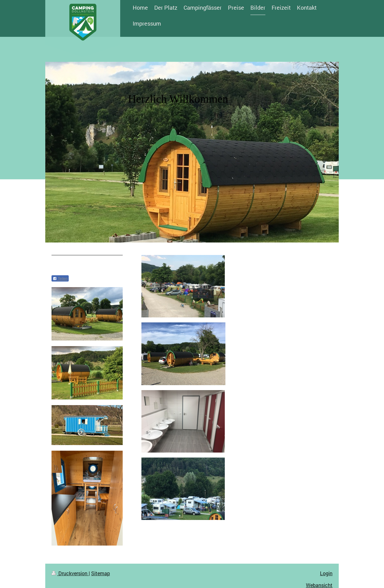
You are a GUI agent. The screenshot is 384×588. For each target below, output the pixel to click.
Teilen (60, 279)
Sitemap (101, 573)
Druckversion (70, 573)
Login (326, 573)
